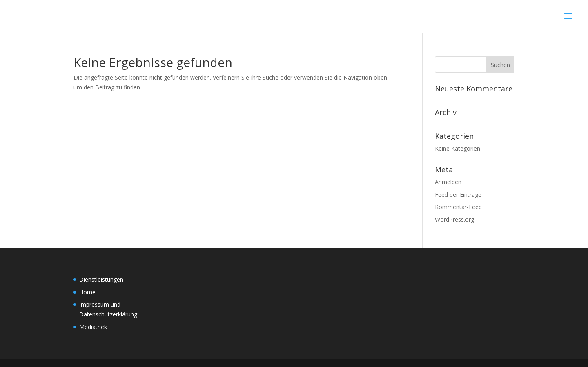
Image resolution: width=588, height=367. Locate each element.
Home (87, 292)
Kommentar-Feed (458, 207)
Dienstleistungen (101, 279)
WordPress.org (454, 219)
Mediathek (93, 327)
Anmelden (448, 182)
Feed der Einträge (458, 195)
